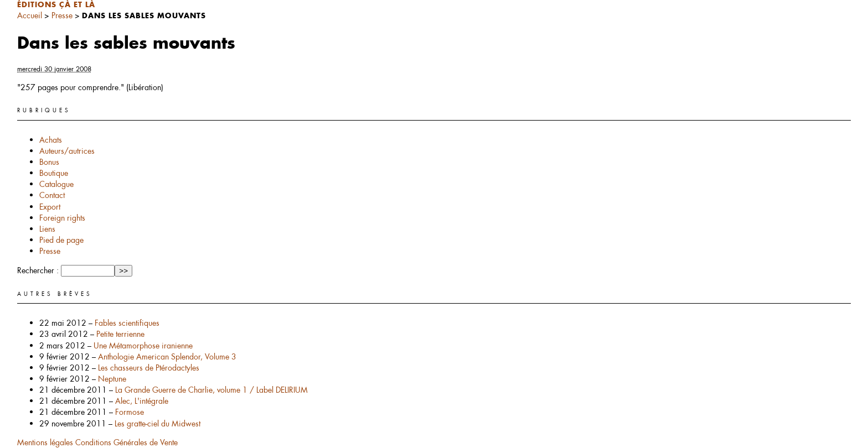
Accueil (30, 15)
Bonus (49, 162)
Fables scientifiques (127, 323)
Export (50, 207)
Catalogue (56, 184)
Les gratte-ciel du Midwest (157, 424)
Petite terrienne (120, 334)
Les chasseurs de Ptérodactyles (149, 368)
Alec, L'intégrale (142, 401)
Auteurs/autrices (67, 151)
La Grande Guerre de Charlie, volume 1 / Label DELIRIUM (211, 390)
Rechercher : (38, 270)
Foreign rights (62, 218)
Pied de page (61, 240)
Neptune (112, 379)
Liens (47, 229)
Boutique (54, 173)
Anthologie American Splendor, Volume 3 (167, 357)
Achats (51, 140)
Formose (130, 412)
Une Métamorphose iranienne (143, 346)
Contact (52, 195)
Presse (62, 15)
